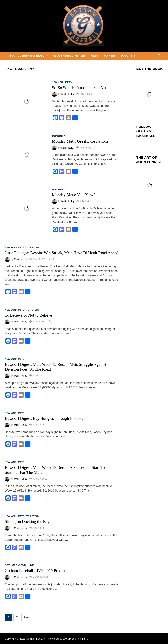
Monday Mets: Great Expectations (80, 141)
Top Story (59, 136)
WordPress (69, 639)
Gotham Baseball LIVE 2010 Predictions (38, 571)
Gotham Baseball (36, 639)
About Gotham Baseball (26, 56)
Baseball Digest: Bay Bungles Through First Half (45, 418)
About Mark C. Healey (69, 56)
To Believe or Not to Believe (28, 315)
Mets (94, 56)
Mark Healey (68, 94)
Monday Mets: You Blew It (74, 195)
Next (27, 617)
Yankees (110, 56)
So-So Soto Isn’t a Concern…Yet (79, 88)
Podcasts (128, 56)
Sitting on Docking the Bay (27, 522)
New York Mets (62, 82)
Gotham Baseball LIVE (19, 565)
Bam (84, 639)
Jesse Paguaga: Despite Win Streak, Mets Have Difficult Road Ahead (62, 253)
